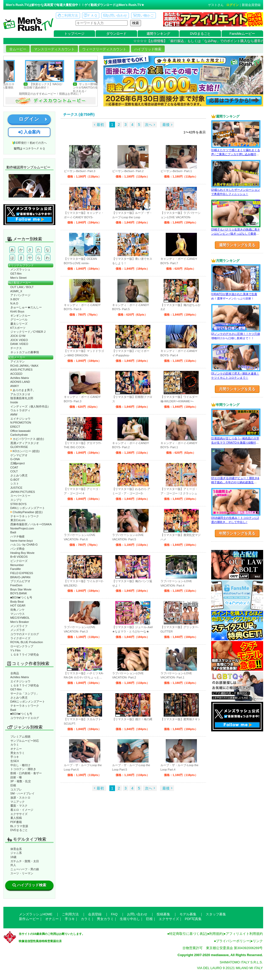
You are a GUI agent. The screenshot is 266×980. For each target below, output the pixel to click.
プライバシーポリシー (233, 941)
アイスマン (18, 362)
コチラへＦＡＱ (35, 148)
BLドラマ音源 (19, 826)
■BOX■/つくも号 (21, 597)
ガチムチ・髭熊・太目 (25, 861)
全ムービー (18, 49)
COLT (14, 471)
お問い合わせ (115, 15)
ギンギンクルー (20, 316)
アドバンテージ (20, 295)
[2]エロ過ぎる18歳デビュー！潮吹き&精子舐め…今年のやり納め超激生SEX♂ (235, 482)
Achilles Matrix (20, 378)
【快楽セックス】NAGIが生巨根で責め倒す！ (55, 86)
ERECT (15, 427)
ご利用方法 (68, 15)
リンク (258, 941)
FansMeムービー (242, 34)
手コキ (15, 757)
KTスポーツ (18, 328)
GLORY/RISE (19, 447)
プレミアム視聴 (20, 737)
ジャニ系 (16, 853)
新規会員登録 (251, 5)
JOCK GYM (18, 336)
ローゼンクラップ (22, 646)
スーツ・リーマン (22, 873)
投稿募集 (163, 914)
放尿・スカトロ (20, 798)
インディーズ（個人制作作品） (30, 406)
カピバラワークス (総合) (27, 439)
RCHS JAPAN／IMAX (24, 366)
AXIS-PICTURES (22, 370)
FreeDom (16, 585)
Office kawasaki (21, 431)
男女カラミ (18, 753)
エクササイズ (19, 814)
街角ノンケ (18, 610)
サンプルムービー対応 (25, 741)
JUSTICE (16, 488)
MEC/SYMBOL (20, 618)
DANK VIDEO (19, 344)
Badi (13, 532)
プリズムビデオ (20, 581)
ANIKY (15, 386)
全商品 (15, 673)
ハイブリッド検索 (148, 49)
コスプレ (16, 790)
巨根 (13, 785)
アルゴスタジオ (20, 394)
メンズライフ (19, 626)
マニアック (18, 802)
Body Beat (17, 602)
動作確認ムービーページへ (29, 186)
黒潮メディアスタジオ (25, 443)
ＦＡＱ (91, 15)
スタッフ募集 (216, 914)
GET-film (16, 274)
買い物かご (143, 15)
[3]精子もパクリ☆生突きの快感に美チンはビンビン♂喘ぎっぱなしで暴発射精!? (236, 234)
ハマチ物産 (18, 536)
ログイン (232, 5)
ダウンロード (116, 34)
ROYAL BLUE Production (27, 642)
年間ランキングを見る (237, 533)
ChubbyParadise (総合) (26, 512)
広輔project (18, 463)
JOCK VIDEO (19, 340)
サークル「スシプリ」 (25, 693)
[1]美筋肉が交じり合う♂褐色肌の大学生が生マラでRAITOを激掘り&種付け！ (235, 443)
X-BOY (15, 299)
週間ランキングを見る (237, 245)
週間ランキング (158, 34)
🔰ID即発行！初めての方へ (29, 143)
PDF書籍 (16, 822)
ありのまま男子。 (23, 390)
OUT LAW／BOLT (22, 287)
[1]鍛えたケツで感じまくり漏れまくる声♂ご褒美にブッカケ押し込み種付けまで (236, 154)
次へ (149, 125)
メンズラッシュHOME (36, 914)
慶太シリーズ (19, 324)
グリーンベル (19, 319)
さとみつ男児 (19, 475)
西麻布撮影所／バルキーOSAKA (31, 524)
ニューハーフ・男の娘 (25, 869)
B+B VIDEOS (19, 557)
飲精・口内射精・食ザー (26, 773)
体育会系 (16, 849)
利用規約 (216, 934)
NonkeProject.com (22, 528)
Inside (14, 402)
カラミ (15, 745)
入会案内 (29, 132)
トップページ (74, 34)
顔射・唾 (16, 777)
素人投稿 (16, 818)
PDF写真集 (193, 919)
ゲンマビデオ (19, 455)
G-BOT (15, 480)
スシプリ (16, 500)
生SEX (15, 761)
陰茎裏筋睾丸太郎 (22, 398)
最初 (100, 125)
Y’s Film (16, 650)
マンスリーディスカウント (54, 49)
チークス (16, 348)
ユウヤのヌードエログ (25, 634)
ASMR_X (16, 291)
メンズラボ (18, 630)
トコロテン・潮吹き (23, 769)
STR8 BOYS (19, 504)
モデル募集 (188, 914)
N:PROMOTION (21, 423)
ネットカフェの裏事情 (25, 352)
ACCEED (16, 374)
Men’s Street (19, 278)
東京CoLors (18, 520)
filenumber (17, 565)
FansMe (16, 569)
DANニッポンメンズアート (28, 508)
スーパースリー (20, 496)
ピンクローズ (19, 561)
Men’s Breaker (20, 622)
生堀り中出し (130, 919)
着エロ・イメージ (22, 810)
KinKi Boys (17, 311)
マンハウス (18, 614)
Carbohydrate (19, 435)
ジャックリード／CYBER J (28, 332)
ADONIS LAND (20, 382)
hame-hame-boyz (22, 541)
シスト (15, 484)
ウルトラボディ (20, 410)
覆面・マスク (19, 806)
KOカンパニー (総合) (25, 451)
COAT (14, 467)
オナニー (16, 749)
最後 (166, 125)
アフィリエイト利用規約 (244, 934)
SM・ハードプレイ (23, 793)
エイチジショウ (20, 419)
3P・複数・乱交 (21, 781)
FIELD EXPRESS (22, 573)
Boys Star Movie (21, 589)
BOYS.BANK (19, 593)
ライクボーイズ (20, 638)
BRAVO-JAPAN (20, 577)
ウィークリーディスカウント (104, 49)
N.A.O (14, 303)
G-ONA (15, 459)
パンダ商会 (18, 549)
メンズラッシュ (20, 269)
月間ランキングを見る (237, 389)
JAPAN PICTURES (23, 492)
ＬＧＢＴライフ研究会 (25, 655)
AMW (14, 414)
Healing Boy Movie (22, 553)
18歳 (13, 857)
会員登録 (95, 914)
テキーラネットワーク (25, 516)
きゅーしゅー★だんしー (26, 307)
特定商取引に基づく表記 (188, 934)
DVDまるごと (200, 34)
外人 (13, 865)
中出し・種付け (20, 765)
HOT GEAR (18, 605)
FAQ (114, 914)
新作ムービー (29, 919)
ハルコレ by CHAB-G (24, 545)
